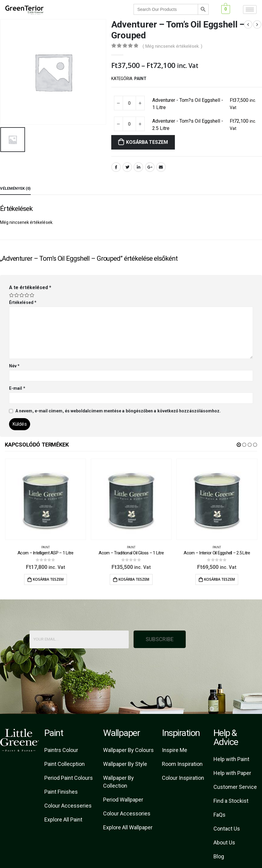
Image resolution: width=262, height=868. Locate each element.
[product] (46, 499)
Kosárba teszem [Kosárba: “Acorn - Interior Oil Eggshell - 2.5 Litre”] (219, 579)
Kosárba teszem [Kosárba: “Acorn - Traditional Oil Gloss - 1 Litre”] (134, 579)
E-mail (17, 388)
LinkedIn (138, 167)
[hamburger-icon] (250, 10)
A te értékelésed (30, 287)
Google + (150, 167)
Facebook (116, 167)
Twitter (127, 167)
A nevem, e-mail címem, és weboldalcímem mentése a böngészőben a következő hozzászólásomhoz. (118, 411)
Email (161, 167)
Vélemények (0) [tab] (15, 188)
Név (14, 366)
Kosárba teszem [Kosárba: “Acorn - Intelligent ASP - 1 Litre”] (48, 579)
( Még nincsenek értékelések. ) (172, 46)
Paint (140, 79)
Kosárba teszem (147, 142)
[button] (239, 445)
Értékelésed (23, 302)
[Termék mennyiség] (129, 103)
